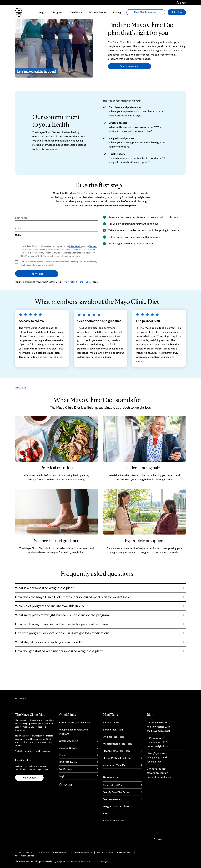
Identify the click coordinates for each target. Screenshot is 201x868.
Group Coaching (68, 741)
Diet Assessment (113, 799)
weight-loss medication (91, 220)
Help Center (29, 778)
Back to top (20, 699)
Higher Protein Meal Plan (117, 758)
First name (21, 237)
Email (18, 248)
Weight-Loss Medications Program (74, 732)
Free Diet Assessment (146, 12)
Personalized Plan (113, 785)
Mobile (18, 254)
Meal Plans (76, 12)
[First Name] (57, 236)
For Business (66, 769)
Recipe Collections (114, 820)
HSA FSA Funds (68, 762)
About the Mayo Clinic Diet (74, 722)
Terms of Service (85, 301)
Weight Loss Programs (51, 12)
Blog (106, 813)
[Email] (57, 247)
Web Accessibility (105, 852)
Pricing (117, 12)
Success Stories (98, 12)
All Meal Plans (111, 722)
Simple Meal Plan (113, 729)
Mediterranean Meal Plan (117, 744)
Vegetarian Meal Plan (115, 765)
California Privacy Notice (81, 852)
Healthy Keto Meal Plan (116, 751)
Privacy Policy (75, 265)
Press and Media (125, 852)
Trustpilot (21, 406)
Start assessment (129, 85)
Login (62, 776)
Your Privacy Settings (25, 856)
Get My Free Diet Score (116, 792)
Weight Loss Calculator (116, 806)
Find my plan (37, 293)
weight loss (143, 427)
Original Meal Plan (113, 737)
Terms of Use (43, 852)
